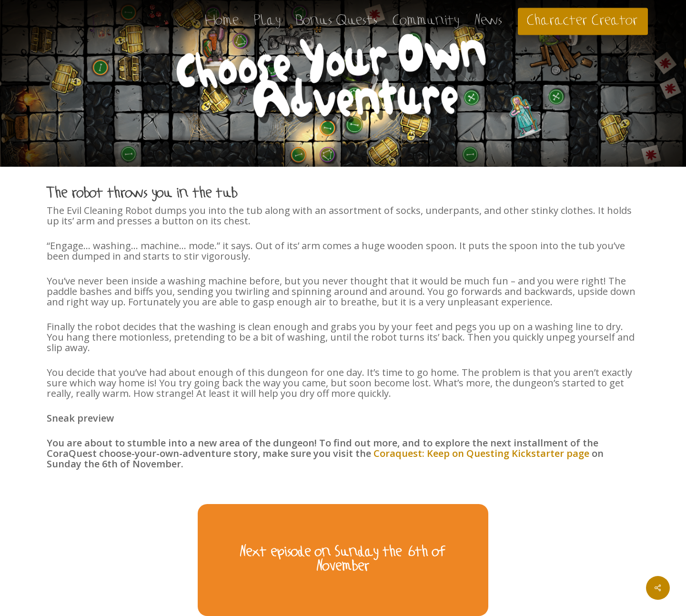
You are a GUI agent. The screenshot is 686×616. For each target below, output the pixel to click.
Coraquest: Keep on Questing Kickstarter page (481, 453)
